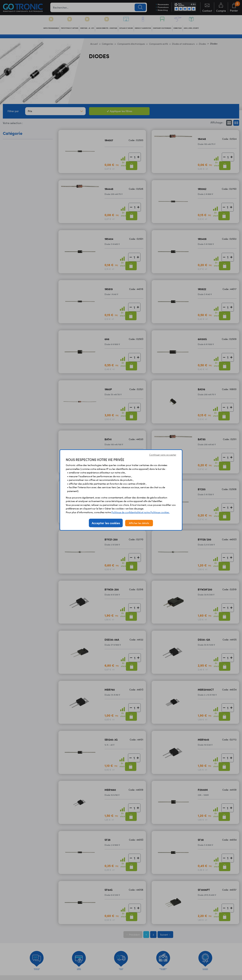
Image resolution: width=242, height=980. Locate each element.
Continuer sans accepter (163, 455)
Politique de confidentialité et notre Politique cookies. (140, 512)
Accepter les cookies (106, 523)
